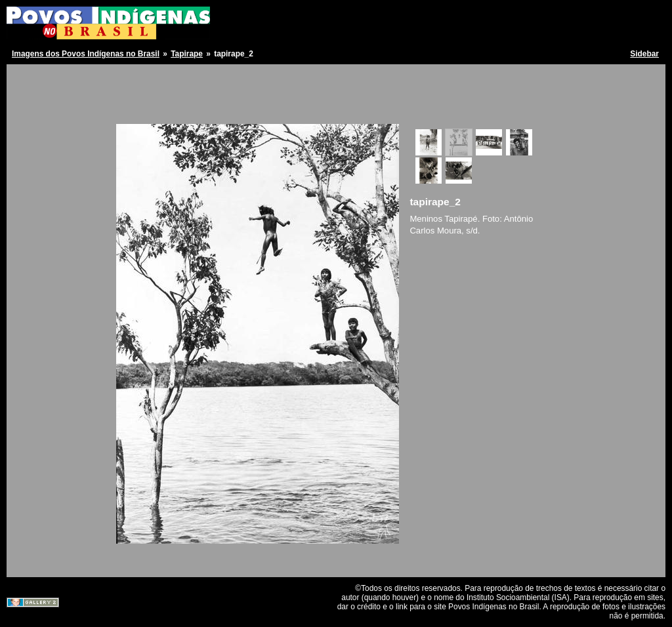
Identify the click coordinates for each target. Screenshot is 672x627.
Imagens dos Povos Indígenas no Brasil (86, 54)
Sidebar (644, 54)
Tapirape (187, 54)
